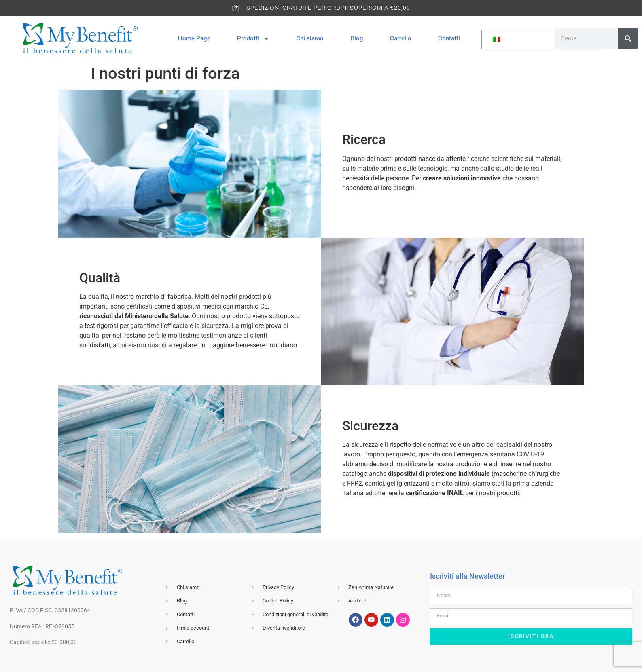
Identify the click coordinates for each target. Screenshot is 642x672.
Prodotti (253, 39)
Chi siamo (310, 38)
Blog (357, 38)
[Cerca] (628, 38)
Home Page (194, 38)
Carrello (401, 38)
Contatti (449, 38)
